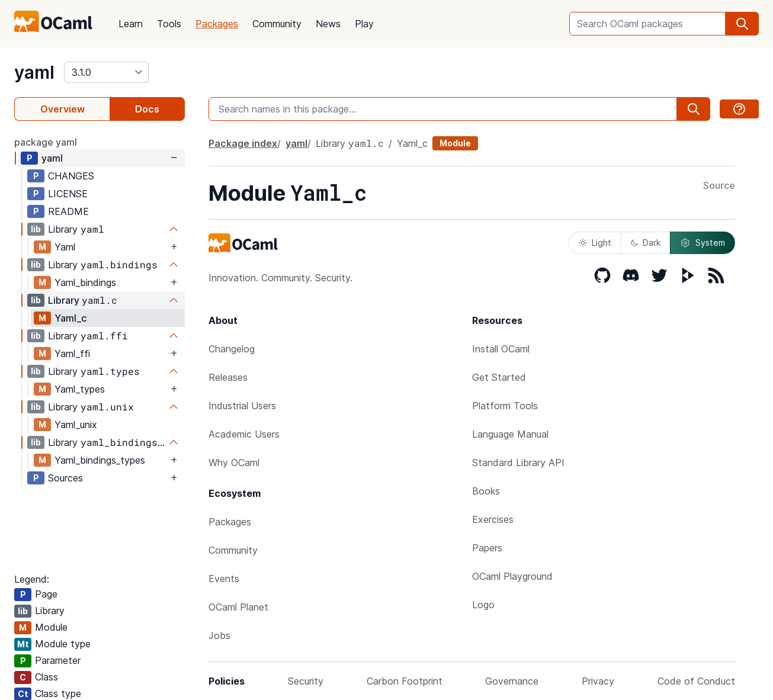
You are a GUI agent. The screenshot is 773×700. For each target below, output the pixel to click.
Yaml (65, 247)
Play (364, 24)
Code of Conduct (696, 681)
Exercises (493, 519)
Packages (217, 24)
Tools (169, 24)
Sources (65, 478)
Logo (483, 605)
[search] (742, 24)
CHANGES (71, 176)
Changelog (232, 349)
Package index (243, 143)
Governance (512, 681)
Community (277, 24)
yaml (34, 72)
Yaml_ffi (72, 354)
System (703, 243)
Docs (147, 109)
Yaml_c (70, 318)
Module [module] (455, 143)
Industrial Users (242, 406)
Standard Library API (518, 463)
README (68, 211)
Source (719, 186)
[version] (106, 72)
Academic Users (244, 434)
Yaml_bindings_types (100, 460)
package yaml (46, 142)
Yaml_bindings (85, 282)
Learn (131, 24)
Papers (487, 548)
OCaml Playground (512, 576)
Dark (646, 243)
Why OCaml (234, 463)
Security (306, 681)
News (328, 24)
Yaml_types (80, 389)
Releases (228, 377)
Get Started (499, 377)
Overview (62, 109)
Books (486, 491)
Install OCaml (501, 349)
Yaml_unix (76, 425)
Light (595, 243)
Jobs (219, 635)
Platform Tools (505, 406)
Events (224, 579)
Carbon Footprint (405, 681)
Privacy (598, 681)
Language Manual (510, 434)
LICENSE (68, 194)
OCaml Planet (238, 607)
